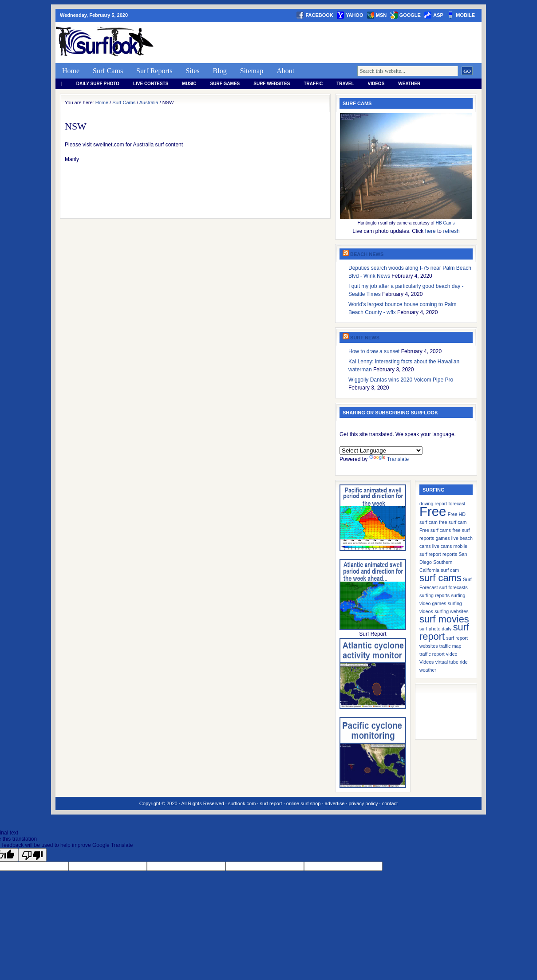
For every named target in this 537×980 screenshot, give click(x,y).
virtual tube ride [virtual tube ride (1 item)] (452, 662)
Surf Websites (272, 84)
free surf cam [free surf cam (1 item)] (453, 522)
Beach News (367, 254)
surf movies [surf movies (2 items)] (444, 619)
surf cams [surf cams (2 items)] (440, 578)
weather (409, 84)
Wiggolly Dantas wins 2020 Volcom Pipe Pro (401, 380)
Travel (345, 84)
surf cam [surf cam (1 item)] (450, 570)
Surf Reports (154, 71)
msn (381, 15)
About (285, 71)
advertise (335, 803)
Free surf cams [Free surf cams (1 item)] (435, 530)
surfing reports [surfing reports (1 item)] (434, 595)
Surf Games (225, 84)
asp (438, 15)
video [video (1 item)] (452, 654)
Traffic (313, 84)
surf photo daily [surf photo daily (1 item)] (435, 629)
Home (71, 71)
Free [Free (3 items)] (433, 511)
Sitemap (252, 71)
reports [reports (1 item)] (450, 554)
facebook (319, 15)
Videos (376, 84)
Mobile (465, 15)
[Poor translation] (32, 855)
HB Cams (445, 223)
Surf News (365, 338)
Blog (220, 71)
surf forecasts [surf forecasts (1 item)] (454, 587)
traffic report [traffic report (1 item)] (432, 654)
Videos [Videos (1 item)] (426, 662)
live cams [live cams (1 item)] (442, 546)
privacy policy (363, 803)
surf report (271, 803)
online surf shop (304, 803)
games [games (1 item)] (443, 538)
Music (189, 84)
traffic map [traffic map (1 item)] (450, 646)
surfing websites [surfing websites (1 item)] (451, 611)
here (430, 231)
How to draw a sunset (374, 351)
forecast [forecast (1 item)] (457, 504)
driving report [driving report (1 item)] (433, 504)
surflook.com (242, 803)
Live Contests (151, 84)
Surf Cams (108, 71)
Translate (389, 459)
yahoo (354, 15)
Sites (192, 71)
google (410, 15)
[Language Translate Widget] (381, 451)
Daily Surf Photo (98, 84)
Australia (149, 102)
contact (390, 803)
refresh (451, 231)
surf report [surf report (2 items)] (444, 632)
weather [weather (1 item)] (428, 670)
